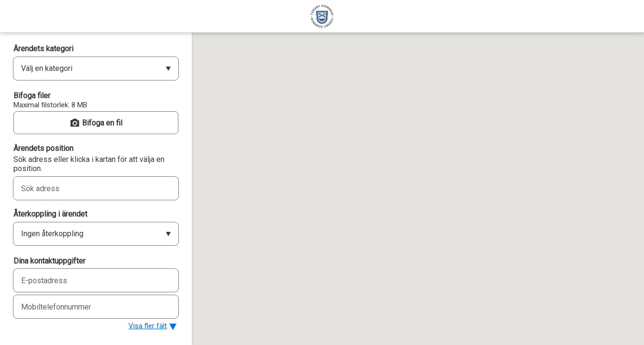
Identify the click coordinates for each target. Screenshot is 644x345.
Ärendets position (43, 148)
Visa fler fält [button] (148, 326)
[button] (96, 123)
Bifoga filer (32, 96)
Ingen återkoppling (52, 234)
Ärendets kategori (43, 49)
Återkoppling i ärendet (50, 214)
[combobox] (85, 188)
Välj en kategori (47, 68)
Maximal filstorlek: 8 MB (50, 105)
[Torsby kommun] (322, 16)
